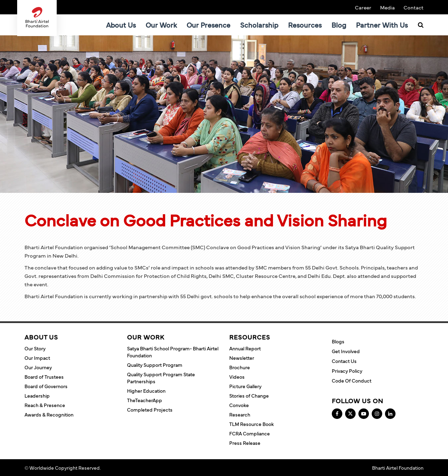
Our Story (35, 348)
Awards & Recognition (49, 414)
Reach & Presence (45, 405)
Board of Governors (46, 386)
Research (240, 414)
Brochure (240, 367)
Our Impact (37, 358)
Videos (237, 377)
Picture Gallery (245, 386)
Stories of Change (249, 395)
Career (363, 7)
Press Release (245, 443)
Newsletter (242, 358)
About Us (121, 25)
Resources (305, 25)
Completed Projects (150, 409)
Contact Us (344, 361)
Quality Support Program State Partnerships (161, 378)
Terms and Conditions (126, 468)
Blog (339, 25)
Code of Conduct (352, 380)
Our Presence (208, 25)
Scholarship (259, 25)
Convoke (239, 405)
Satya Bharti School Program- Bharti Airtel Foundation (173, 352)
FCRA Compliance (250, 433)
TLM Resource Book (251, 424)
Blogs (338, 341)
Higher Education (146, 391)
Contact (414, 7)
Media (387, 7)
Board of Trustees (44, 377)
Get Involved (346, 351)
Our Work (161, 25)
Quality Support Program (155, 365)
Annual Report (245, 348)
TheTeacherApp (145, 400)
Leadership (37, 395)
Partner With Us (382, 25)
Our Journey (38, 367)
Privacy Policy (347, 371)
